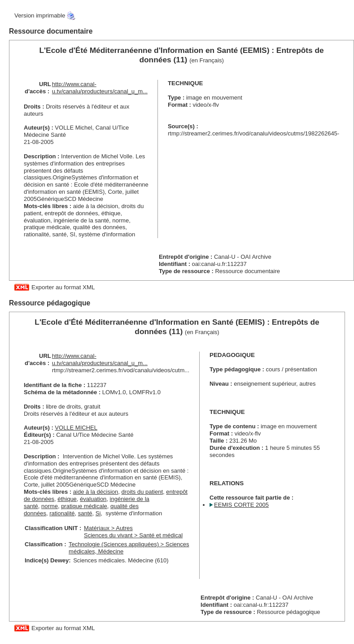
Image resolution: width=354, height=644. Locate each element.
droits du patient (142, 492)
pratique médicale (84, 506)
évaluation (93, 499)
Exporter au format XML (63, 287)
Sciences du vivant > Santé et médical (133, 535)
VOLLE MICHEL (76, 428)
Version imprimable (40, 15)
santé (85, 513)
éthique (67, 499)
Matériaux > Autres (108, 528)
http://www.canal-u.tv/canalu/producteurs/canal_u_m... (100, 88)
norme (50, 506)
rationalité (62, 513)
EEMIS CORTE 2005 (241, 505)
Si (98, 513)
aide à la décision (96, 492)
